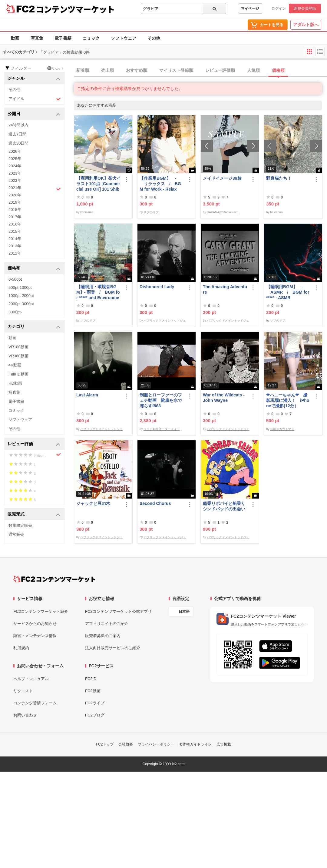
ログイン (279, 8)
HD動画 (15, 383)
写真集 (37, 38)
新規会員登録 (305, 8)
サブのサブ (151, 212)
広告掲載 (224, 744)
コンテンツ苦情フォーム (35, 703)
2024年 (15, 166)
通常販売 (16, 534)
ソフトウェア (124, 38)
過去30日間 (18, 143)
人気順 (253, 70)
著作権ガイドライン (195, 744)
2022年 (15, 180)
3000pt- (15, 312)
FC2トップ (105, 744)
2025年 (15, 159)
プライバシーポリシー (156, 744)
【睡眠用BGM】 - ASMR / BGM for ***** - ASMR (288, 292)
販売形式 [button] (34, 514)
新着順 (83, 70)
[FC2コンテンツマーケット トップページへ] (54, 579)
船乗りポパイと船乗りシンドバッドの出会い (224, 506)
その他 (154, 38)
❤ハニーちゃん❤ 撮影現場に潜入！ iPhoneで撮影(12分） (288, 400)
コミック (91, 38)
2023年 (15, 173)
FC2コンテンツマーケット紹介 (41, 611)
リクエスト (23, 691)
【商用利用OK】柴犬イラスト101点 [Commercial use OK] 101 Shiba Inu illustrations (99, 184)
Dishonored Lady (157, 287)
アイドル (35, 99)
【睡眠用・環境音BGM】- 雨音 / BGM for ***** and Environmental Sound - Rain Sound (98, 292)
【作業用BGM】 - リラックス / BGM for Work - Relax (160, 184)
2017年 (15, 217)
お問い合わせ (25, 715)
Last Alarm (87, 395)
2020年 (15, 195)
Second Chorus (155, 503)
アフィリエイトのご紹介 (107, 624)
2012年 (15, 253)
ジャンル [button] (34, 79)
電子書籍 (63, 38)
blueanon (276, 212)
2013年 (15, 246)
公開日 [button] (34, 114)
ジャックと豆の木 (93, 503)
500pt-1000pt (20, 287)
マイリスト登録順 (176, 70)
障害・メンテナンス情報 (35, 636)
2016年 (15, 224)
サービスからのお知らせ (35, 624)
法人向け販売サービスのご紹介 (113, 648)
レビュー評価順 (220, 70)
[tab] (200, 71)
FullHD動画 (18, 374)
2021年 (35, 189)
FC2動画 (93, 691)
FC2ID (91, 679)
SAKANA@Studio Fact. (223, 212)
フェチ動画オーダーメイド (162, 429)
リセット (56, 68)
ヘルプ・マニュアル (31, 679)
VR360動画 (18, 356)
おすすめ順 (137, 70)
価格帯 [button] (34, 269)
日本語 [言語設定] (184, 612)
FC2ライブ (95, 703)
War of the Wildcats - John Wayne (224, 398)
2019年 (15, 202)
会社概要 (126, 744)
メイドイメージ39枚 (222, 178)
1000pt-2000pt (21, 296)
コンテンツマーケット (75, 9)
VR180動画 (18, 347)
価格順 (278, 70)
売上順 (107, 70)
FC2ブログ (95, 715)
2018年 (15, 210)
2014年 (15, 239)
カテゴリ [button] (34, 327)
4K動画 (15, 365)
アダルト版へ (306, 25)
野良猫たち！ (279, 178)
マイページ (250, 8)
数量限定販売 (20, 525)
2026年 (15, 151)
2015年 (15, 231)
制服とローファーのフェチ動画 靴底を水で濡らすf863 (161, 400)
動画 (15, 38)
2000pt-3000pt (21, 304)
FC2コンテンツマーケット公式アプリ (118, 611)
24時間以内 (18, 125)
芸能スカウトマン (282, 429)
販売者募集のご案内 (103, 636)
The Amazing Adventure (225, 289)
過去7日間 (17, 134)
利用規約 (21, 648)
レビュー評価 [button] (34, 444)
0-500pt (15, 279)
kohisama (87, 212)
